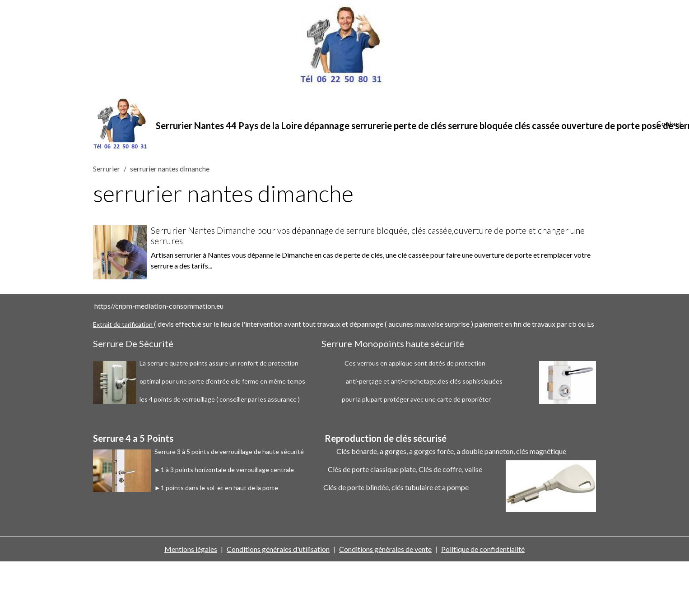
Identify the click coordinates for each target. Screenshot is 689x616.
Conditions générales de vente (385, 549)
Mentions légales (191, 549)
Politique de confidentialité (483, 549)
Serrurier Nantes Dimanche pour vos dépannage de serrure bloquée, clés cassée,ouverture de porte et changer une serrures (368, 236)
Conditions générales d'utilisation (278, 549)
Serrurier (107, 169)
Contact (669, 123)
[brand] (369, 124)
